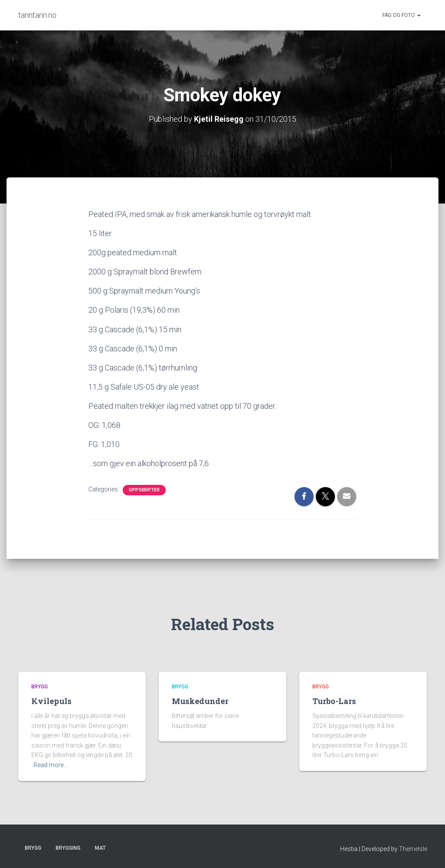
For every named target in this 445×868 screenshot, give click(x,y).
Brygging (68, 848)
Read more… (50, 765)
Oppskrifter (144, 490)
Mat (100, 848)
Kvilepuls (51, 701)
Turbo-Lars (334, 701)
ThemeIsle (413, 849)
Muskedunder (200, 701)
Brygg (40, 687)
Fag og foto (402, 15)
